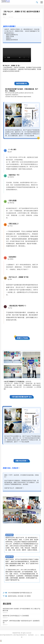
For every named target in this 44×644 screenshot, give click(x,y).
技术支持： (34, 635)
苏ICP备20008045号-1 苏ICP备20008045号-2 (13, 635)
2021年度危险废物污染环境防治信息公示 (17, 593)
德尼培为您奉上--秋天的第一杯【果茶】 (17, 596)
